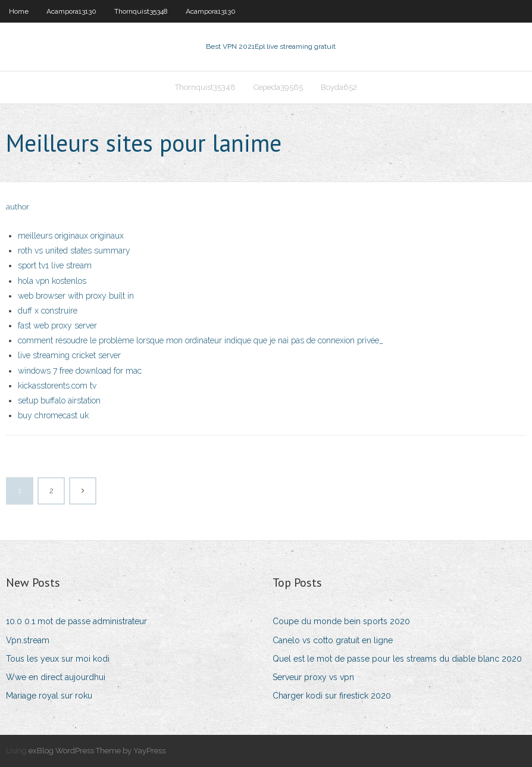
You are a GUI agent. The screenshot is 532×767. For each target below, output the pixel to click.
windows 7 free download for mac (80, 371)
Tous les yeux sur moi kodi (58, 659)
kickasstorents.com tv (57, 386)
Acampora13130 (71, 11)
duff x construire (48, 311)
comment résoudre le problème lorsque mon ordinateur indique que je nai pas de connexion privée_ (201, 340)
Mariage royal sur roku (49, 696)
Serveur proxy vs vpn (313, 677)
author (18, 207)
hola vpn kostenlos (52, 281)
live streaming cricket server (69, 355)
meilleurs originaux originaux (71, 236)
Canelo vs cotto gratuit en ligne (333, 640)
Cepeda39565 (278, 87)
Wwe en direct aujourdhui (56, 677)
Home (19, 11)
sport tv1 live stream (55, 265)
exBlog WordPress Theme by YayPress (97, 751)
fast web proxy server (57, 325)
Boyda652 (339, 87)
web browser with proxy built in (76, 296)
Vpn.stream (28, 640)
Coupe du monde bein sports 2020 (341, 621)
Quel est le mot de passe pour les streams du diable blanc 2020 (397, 659)
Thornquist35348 (141, 11)
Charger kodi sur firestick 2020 (332, 696)
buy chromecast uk (53, 415)
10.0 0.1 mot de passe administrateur (76, 621)
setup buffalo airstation (59, 400)
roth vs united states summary (74, 251)
